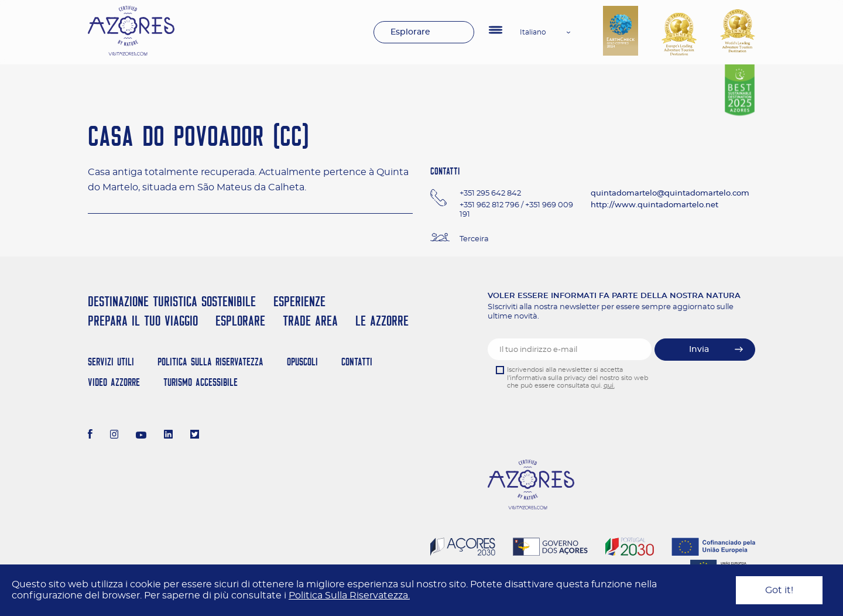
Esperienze (299, 301)
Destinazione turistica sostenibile (172, 301)
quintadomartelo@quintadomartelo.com (670, 194)
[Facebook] (90, 436)
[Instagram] (114, 436)
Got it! (779, 590)
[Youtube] (141, 436)
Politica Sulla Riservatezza (210, 362)
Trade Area (310, 321)
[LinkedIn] (168, 436)
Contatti (357, 362)
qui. (609, 386)
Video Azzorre (114, 382)
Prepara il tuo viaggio (143, 321)
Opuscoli (302, 362)
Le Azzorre (382, 321)
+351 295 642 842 (490, 194)
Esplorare (410, 32)
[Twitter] (195, 436)
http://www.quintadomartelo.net (654, 205)
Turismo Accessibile (201, 382)
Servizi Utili (111, 362)
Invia (699, 350)
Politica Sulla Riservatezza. (349, 596)
